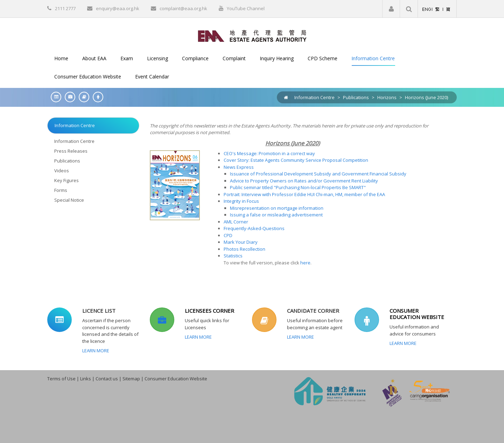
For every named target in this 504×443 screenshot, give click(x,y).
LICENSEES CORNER (209, 311)
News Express (239, 167)
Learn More (96, 351)
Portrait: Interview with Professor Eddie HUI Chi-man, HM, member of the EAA (304, 194)
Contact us (107, 379)
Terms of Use (61, 379)
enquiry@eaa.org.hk (118, 8)
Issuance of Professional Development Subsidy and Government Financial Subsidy (318, 174)
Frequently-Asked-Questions (254, 228)
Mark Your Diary (241, 242)
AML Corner (236, 222)
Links (86, 379)
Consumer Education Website (176, 379)
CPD (228, 235)
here (305, 263)
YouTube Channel (246, 8)
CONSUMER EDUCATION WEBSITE (417, 314)
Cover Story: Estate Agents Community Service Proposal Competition (296, 160)
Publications (356, 97)
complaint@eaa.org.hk (183, 8)
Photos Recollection (244, 249)
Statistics (233, 256)
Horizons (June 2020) (426, 97)
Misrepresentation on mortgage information (277, 208)
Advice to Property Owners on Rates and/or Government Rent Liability (304, 181)
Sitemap (131, 379)
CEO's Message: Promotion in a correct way (269, 153)
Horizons (387, 97)
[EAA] (252, 35)
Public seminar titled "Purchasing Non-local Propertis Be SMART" (298, 187)
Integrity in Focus (241, 201)
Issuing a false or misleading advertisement (276, 215)
